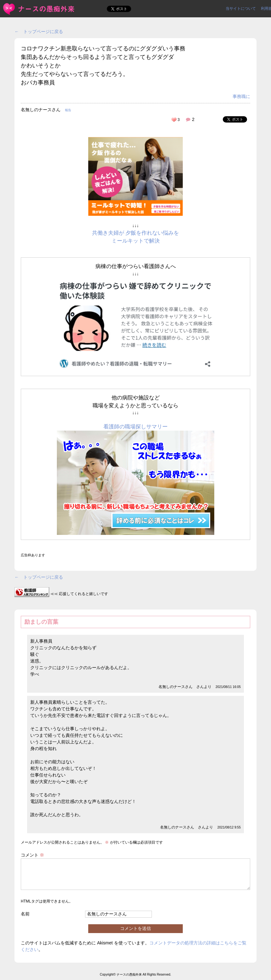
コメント (32, 855)
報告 (68, 110)
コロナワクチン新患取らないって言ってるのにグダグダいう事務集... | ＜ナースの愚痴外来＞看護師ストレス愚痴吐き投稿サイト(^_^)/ (39, 9)
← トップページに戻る (39, 32)
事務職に (241, 96)
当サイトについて (241, 9)
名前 (25, 914)
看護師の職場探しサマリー (135, 427)
